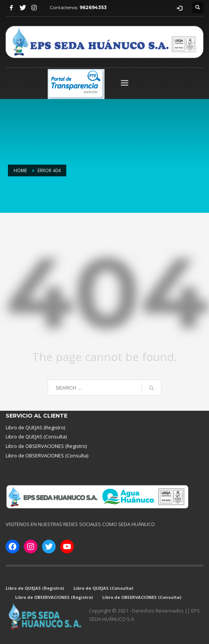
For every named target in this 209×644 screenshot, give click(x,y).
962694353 (93, 7)
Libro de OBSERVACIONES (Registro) (46, 446)
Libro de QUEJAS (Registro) (35, 427)
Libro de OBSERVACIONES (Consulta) (47, 456)
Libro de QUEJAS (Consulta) (36, 437)
